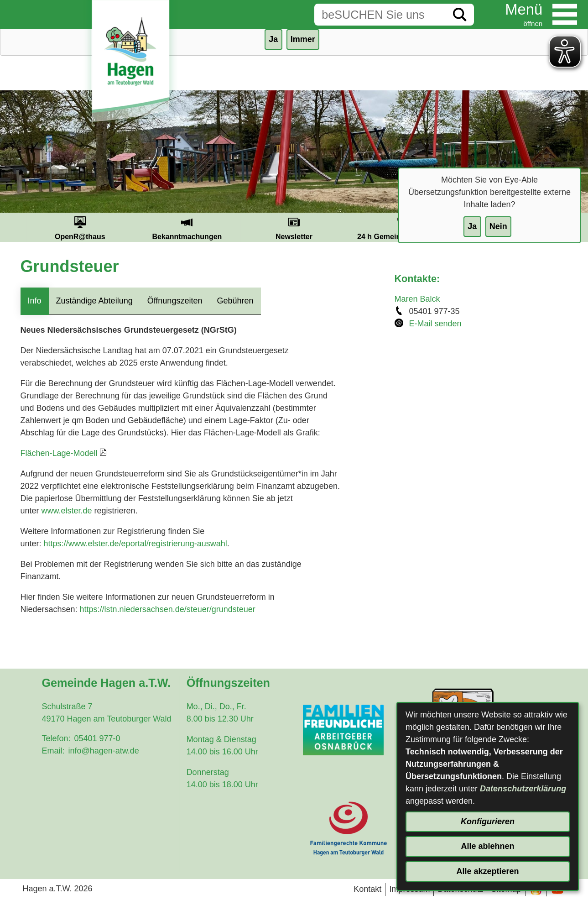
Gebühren (235, 301)
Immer (303, 39)
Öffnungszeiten (175, 301)
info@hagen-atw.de (103, 751)
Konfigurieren (488, 822)
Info (35, 301)
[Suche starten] (460, 15)
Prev (16, 227)
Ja (472, 226)
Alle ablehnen (487, 846)
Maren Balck (417, 299)
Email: (53, 751)
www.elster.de (67, 511)
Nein (498, 226)
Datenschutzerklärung (523, 789)
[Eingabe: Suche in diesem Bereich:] (380, 15)
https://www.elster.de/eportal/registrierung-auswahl (135, 544)
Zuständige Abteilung (94, 301)
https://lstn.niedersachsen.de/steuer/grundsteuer (168, 609)
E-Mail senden (435, 324)
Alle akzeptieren (487, 871)
